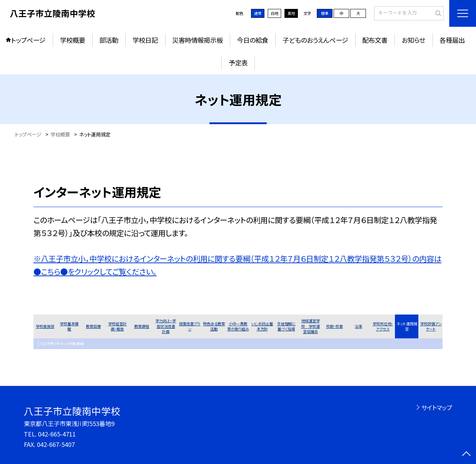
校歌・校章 (335, 326)
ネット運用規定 (407, 326)
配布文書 (375, 40)
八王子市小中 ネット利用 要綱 (60, 344)
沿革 (358, 326)
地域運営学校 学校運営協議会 (311, 326)
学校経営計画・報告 (118, 326)
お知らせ (413, 40)
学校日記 (145, 40)
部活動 (109, 40)
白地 (274, 13)
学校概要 (73, 40)
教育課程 (142, 326)
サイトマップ (437, 407)
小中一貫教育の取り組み (238, 326)
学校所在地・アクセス (383, 326)
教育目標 (93, 326)
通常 (258, 13)
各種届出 (452, 40)
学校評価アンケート (431, 326)
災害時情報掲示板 (197, 40)
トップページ (28, 40)
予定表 (238, 63)
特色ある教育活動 (214, 326)
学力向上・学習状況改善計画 (166, 326)
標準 (325, 13)
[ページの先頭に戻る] (467, 455)
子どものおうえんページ (315, 40)
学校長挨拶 (45, 326)
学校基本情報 (69, 326)
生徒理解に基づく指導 (286, 326)
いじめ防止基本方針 (262, 326)
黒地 (291, 13)
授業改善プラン (190, 326)
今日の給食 (253, 40)
